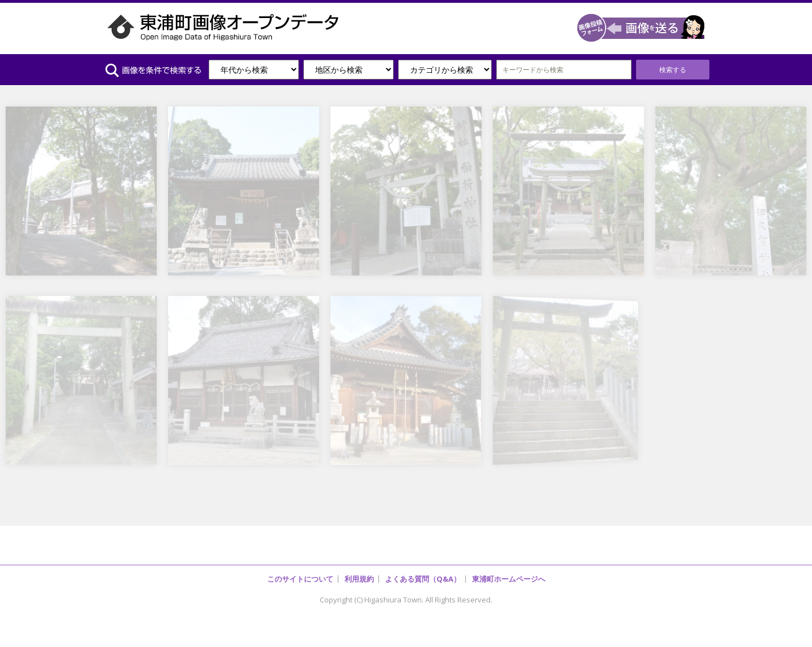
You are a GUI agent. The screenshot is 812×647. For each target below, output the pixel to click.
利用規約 (359, 579)
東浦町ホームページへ (509, 579)
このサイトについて (300, 579)
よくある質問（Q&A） (423, 579)
